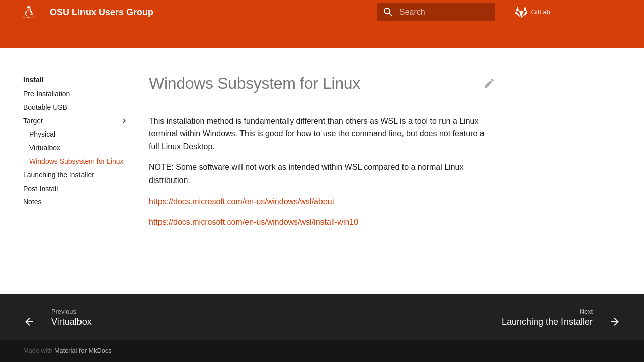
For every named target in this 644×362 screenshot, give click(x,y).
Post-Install (41, 189)
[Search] (436, 12)
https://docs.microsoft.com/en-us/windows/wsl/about (242, 201)
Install (65, 36)
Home (32, 36)
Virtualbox (45, 148)
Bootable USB (45, 107)
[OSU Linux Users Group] (28, 12)
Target (76, 121)
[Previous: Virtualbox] (61, 317)
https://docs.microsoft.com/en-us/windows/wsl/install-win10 (254, 222)
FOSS (209, 36)
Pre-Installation (47, 94)
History (243, 36)
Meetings (310, 36)
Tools (177, 36)
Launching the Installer (59, 175)
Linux (96, 36)
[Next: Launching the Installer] (557, 317)
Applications (137, 36)
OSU (275, 36)
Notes (32, 202)
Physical (42, 134)
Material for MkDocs (83, 351)
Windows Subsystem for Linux (76, 161)
